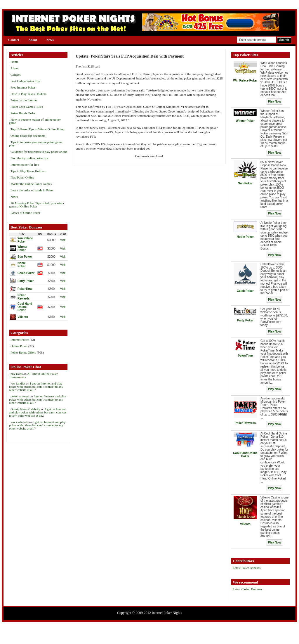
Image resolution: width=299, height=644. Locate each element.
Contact (14, 40)
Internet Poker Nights (167, 613)
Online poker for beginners (28, 136)
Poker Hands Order (23, 113)
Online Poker (19, 346)
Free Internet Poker (23, 87)
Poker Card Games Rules (27, 107)
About (33, 40)
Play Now (274, 102)
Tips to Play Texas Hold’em (28, 171)
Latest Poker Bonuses (247, 568)
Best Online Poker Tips (25, 81)
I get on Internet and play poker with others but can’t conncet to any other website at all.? (36, 387)
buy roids (16, 374)
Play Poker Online (22, 177)
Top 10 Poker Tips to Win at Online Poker (38, 129)
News (50, 40)
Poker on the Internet (24, 100)
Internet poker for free (25, 165)
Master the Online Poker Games (31, 184)
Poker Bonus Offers (23, 352)
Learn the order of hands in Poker (32, 190)
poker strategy (20, 396)
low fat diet (18, 383)
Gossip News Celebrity (25, 409)
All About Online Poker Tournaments (33, 375)
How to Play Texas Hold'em (28, 94)
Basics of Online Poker (25, 213)
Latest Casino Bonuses (247, 589)
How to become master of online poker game (35, 121)
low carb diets (20, 422)
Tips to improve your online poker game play (36, 144)
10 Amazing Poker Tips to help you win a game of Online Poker (36, 205)
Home (14, 62)
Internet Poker (20, 340)
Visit (63, 240)
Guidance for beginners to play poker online (39, 152)
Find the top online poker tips (29, 158)
